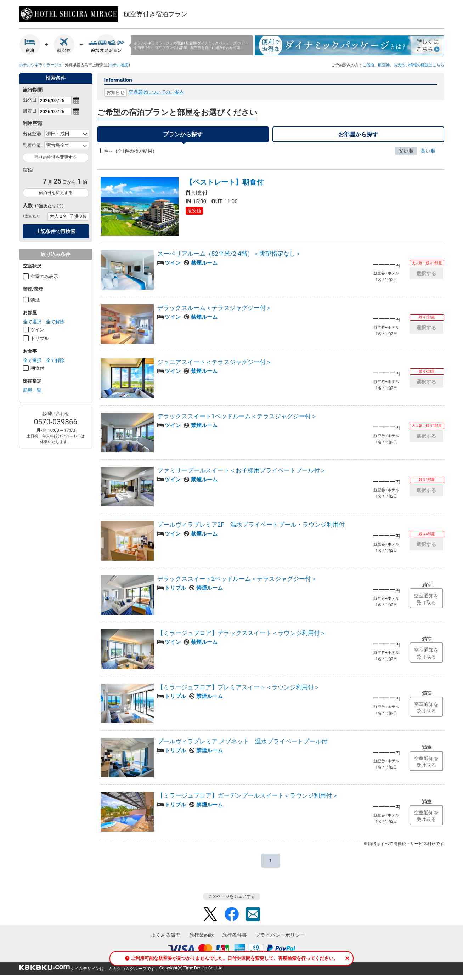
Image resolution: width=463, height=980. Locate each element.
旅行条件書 (235, 935)
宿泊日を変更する (56, 193)
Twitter (210, 914)
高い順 (428, 151)
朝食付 (37, 368)
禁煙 (35, 300)
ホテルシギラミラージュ (41, 65)
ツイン (37, 330)
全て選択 (32, 322)
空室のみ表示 (44, 276)
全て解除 (55, 322)
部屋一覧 (32, 390)
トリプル (40, 338)
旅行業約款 (202, 935)
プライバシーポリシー (280, 935)
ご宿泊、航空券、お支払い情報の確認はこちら (403, 65)
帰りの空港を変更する (56, 157)
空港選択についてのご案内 (156, 92)
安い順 (406, 151)
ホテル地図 (119, 65)
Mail (253, 914)
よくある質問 (166, 935)
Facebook (232, 914)
